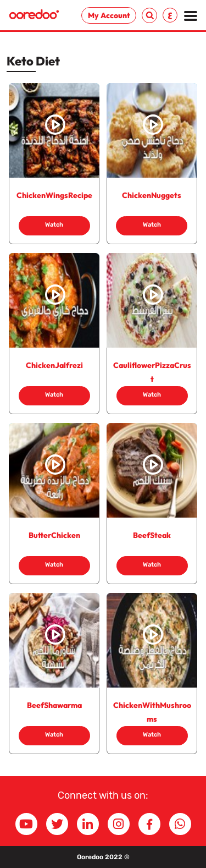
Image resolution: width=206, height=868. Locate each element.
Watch (54, 225)
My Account (109, 15)
